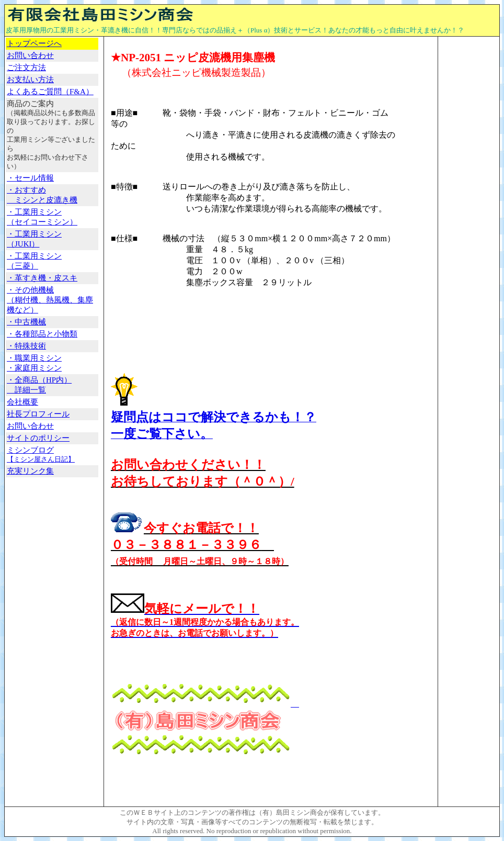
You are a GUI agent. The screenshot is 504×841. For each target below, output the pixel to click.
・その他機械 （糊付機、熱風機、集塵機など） (50, 300)
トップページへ (34, 43)
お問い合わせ (30, 426)
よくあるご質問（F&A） (50, 92)
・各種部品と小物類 (42, 334)
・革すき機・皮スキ (42, 278)
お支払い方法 (30, 80)
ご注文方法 (26, 68)
